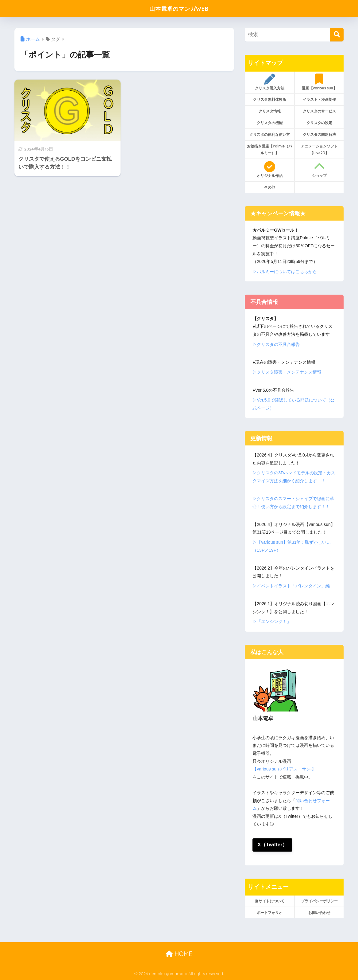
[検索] (337, 35)
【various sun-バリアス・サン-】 (284, 769)
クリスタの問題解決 (319, 134)
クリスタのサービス (319, 111)
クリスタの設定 (319, 123)
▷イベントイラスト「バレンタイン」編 (291, 586)
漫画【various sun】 (319, 82)
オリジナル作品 (269, 170)
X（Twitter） (273, 845)
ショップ (319, 170)
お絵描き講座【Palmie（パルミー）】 (269, 149)
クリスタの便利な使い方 (270, 134)
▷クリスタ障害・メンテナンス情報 (287, 372)
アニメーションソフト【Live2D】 (319, 149)
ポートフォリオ (270, 913)
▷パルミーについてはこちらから (285, 272)
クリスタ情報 (270, 111)
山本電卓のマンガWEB (179, 8)
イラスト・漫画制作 (319, 99)
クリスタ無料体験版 (270, 99)
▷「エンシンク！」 (272, 621)
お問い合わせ (319, 913)
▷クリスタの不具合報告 (276, 344)
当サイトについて (270, 901)
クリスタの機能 (270, 123)
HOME (179, 954)
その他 (270, 187)
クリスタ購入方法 (269, 82)
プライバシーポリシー (319, 901)
